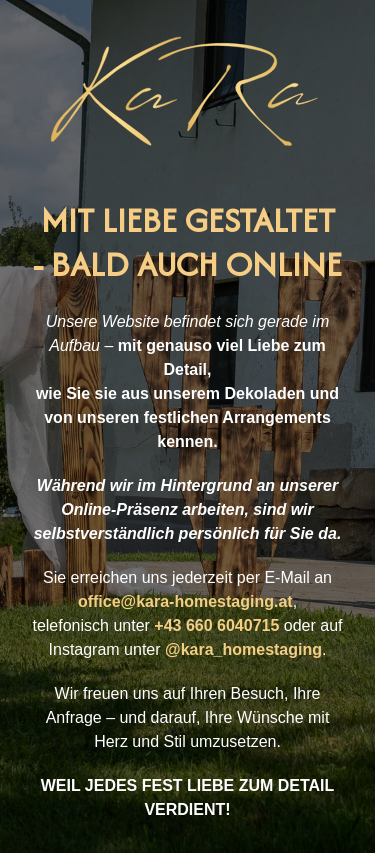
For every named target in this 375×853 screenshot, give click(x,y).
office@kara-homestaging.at (185, 601)
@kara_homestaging (243, 649)
